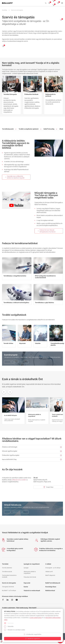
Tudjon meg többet (16, 362)
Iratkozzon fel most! (16, 512)
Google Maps (48, 487)
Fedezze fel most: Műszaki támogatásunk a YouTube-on (46, 231)
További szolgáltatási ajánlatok (30, 129)
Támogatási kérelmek (8, 587)
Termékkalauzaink (9, 129)
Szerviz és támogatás (17, 10)
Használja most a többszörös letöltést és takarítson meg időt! (15, 177)
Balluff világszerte (50, 575)
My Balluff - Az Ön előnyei (9, 591)
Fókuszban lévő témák (30, 577)
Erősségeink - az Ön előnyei (53, 568)
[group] (13, 411)
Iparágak (26, 568)
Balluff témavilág (50, 129)
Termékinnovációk (7, 572)
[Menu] (62, 3)
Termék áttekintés (7, 568)
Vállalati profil (49, 572)
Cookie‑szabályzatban (36, 618)
